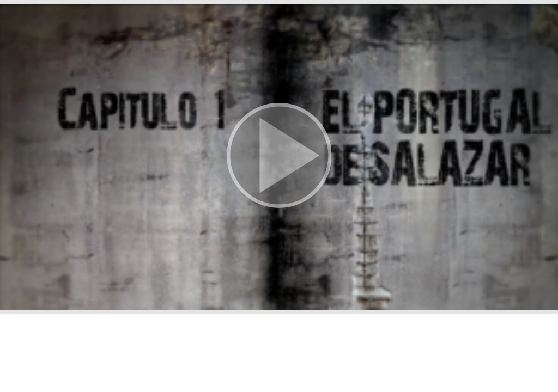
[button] (279, 157)
